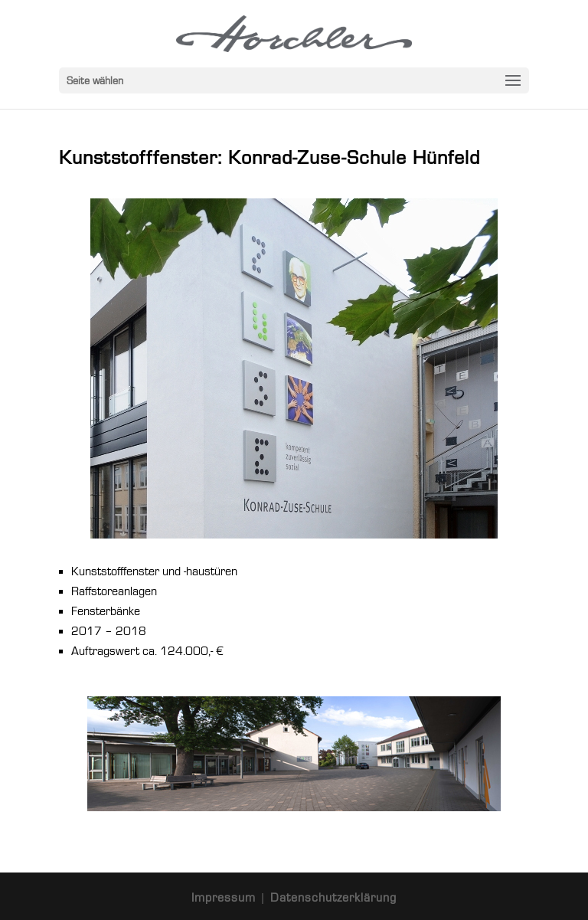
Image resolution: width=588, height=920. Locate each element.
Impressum (225, 898)
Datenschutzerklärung (333, 898)
